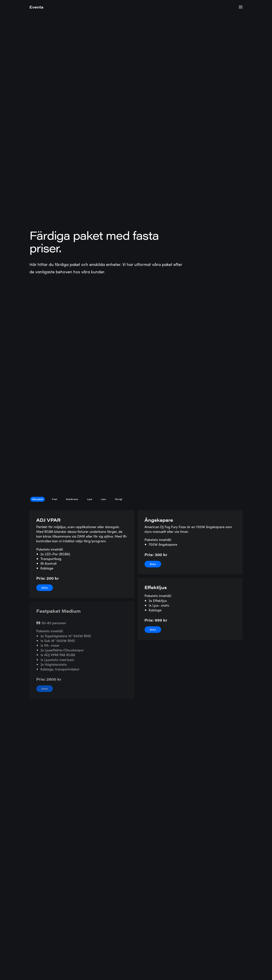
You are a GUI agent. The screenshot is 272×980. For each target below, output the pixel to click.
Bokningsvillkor (231, 964)
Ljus (103, 110)
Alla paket (37, 110)
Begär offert (226, 921)
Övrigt (119, 110)
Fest (54, 110)
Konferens (72, 110)
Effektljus (156, 198)
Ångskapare (159, 131)
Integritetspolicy (203, 964)
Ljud (90, 110)
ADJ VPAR (48, 131)
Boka (45, 199)
